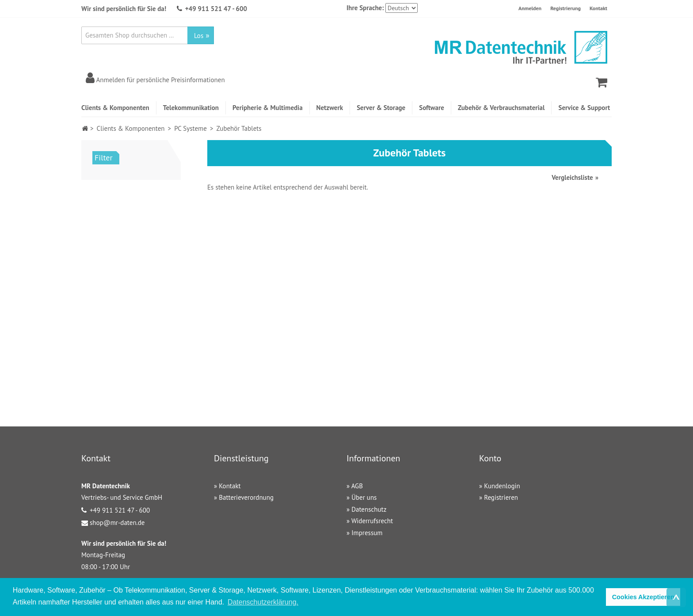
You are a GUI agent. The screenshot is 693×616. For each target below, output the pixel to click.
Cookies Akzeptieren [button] (643, 597)
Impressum (367, 533)
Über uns (364, 497)
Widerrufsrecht (372, 521)
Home (85, 128)
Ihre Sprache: (365, 8)
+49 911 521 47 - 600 (216, 9)
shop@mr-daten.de (117, 523)
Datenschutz (369, 509)
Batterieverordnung (246, 497)
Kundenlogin (502, 486)
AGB (357, 486)
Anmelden (530, 8)
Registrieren (501, 497)
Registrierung (565, 8)
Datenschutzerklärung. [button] (263, 602)
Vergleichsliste (572, 177)
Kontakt (598, 8)
